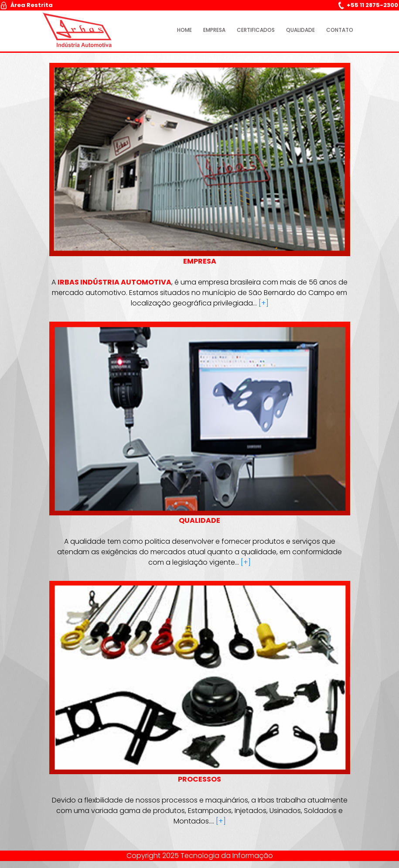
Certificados (256, 30)
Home (184, 30)
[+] (264, 303)
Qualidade (300, 30)
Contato (340, 30)
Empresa (214, 30)
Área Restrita (27, 5)
